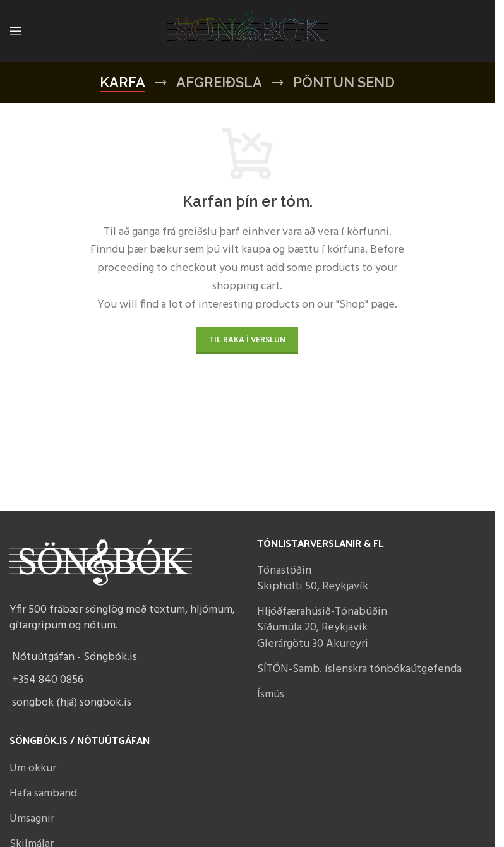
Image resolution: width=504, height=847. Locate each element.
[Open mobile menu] (16, 31)
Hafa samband (43, 794)
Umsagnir (32, 819)
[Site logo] (247, 31)
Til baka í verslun (247, 340)
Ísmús (271, 694)
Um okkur (33, 768)
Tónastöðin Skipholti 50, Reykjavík (313, 579)
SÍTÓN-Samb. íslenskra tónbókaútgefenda (359, 669)
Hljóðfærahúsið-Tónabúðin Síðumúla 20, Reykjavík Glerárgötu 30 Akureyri (322, 628)
